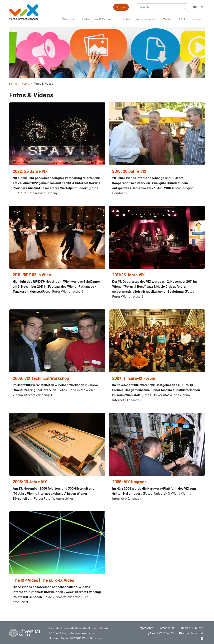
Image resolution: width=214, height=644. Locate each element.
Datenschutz (166, 628)
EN (201, 7)
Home (13, 83)
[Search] (158, 7)
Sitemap (185, 628)
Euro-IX (87, 597)
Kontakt (196, 19)
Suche (199, 628)
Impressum (146, 628)
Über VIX (68, 19)
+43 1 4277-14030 (163, 633)
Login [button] (121, 7)
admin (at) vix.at (193, 633)
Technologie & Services (138, 19)
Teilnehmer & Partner (97, 19)
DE (195, 7)
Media (167, 19)
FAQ (182, 19)
